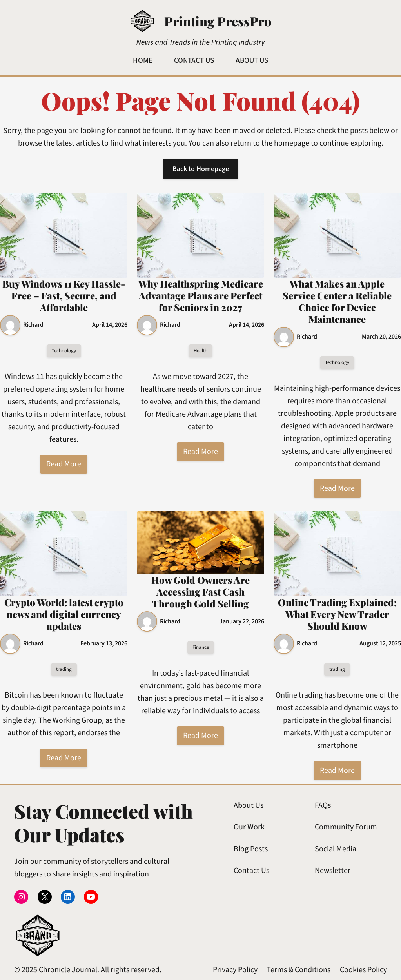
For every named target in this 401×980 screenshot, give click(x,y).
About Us (249, 805)
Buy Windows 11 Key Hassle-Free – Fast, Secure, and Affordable (64, 295)
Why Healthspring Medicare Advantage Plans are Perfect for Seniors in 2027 (201, 295)
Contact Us (251, 871)
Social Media (336, 849)
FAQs (323, 805)
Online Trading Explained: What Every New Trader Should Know (337, 614)
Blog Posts (251, 849)
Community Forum (346, 827)
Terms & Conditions (298, 970)
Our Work (249, 827)
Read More (64, 464)
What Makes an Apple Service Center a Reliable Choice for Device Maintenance (337, 301)
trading (64, 669)
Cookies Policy (363, 970)
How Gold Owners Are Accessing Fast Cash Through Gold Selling (200, 592)
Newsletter (333, 871)
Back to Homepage (200, 169)
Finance (201, 647)
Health (200, 351)
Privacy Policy (235, 970)
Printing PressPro (218, 21)
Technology (64, 351)
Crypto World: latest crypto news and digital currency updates (64, 614)
